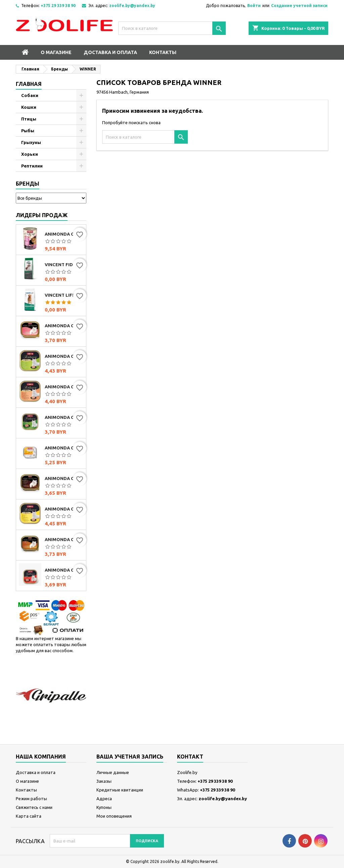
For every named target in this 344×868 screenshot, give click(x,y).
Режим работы (31, 799)
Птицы (29, 119)
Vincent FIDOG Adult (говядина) (64, 264)
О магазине (56, 52)
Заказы (104, 781)
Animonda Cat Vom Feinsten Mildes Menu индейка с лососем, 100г (64, 387)
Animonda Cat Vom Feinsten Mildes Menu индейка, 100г (64, 356)
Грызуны (31, 142)
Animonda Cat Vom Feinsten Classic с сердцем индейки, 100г (64, 326)
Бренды (28, 184)
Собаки (30, 95)
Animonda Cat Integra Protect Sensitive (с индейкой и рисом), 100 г (64, 448)
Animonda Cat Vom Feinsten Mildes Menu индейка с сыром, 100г (64, 509)
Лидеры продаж (42, 215)
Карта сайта (29, 816)
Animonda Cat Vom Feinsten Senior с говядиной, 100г (64, 570)
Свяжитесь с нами (34, 807)
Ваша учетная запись (130, 757)
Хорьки (30, 154)
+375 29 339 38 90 (58, 6)
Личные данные (113, 772)
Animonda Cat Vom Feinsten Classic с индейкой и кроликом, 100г (64, 417)
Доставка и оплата (110, 52)
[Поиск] (172, 28)
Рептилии (32, 166)
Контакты (163, 52)
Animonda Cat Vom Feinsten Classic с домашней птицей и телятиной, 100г (64, 539)
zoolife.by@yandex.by (132, 6)
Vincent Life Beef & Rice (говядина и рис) (64, 295)
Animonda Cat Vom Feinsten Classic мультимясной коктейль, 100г (64, 478)
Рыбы (28, 131)
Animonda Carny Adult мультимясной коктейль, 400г (64, 234)
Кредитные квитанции (120, 790)
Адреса (104, 799)
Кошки (29, 107)
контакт (190, 757)
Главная (29, 84)
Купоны (104, 807)
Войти (254, 6)
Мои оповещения (114, 816)
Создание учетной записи (299, 6)
